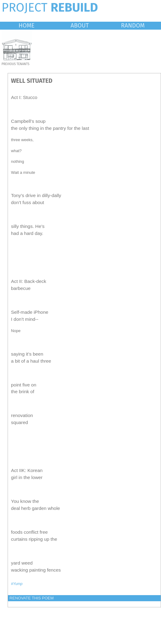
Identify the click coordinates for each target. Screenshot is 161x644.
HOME (27, 26)
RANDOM (133, 26)
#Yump (17, 584)
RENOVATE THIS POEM (31, 598)
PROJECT (50, 8)
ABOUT (80, 26)
